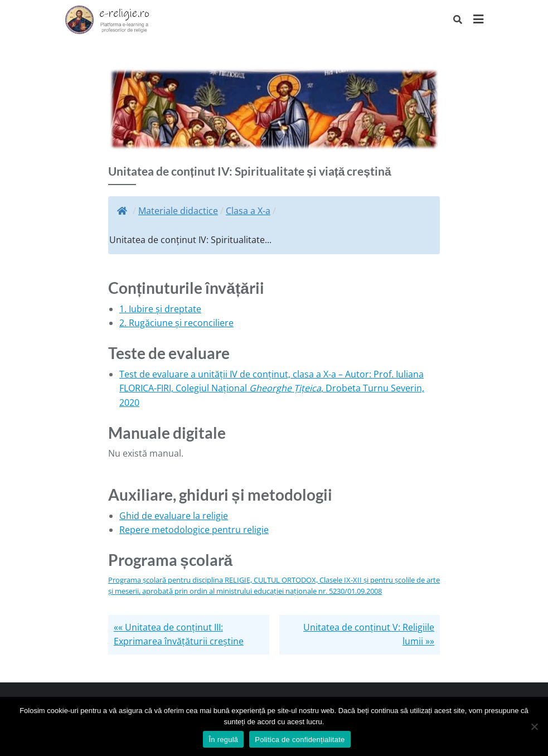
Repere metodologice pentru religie (194, 530)
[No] (534, 726)
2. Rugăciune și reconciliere (176, 323)
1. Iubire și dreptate (160, 309)
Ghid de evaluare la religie (174, 516)
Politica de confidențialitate (300, 740)
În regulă (223, 740)
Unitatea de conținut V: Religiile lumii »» (369, 634)
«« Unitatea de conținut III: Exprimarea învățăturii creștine (179, 634)
